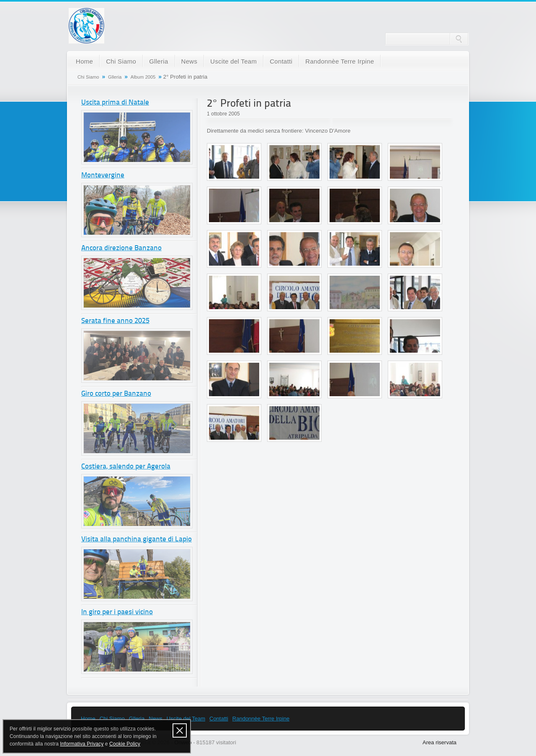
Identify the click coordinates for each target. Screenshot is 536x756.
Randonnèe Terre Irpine (340, 61)
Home (84, 61)
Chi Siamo (121, 61)
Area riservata (439, 742)
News (189, 61)
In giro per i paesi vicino (117, 612)
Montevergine (103, 176)
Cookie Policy (125, 744)
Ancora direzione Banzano (121, 248)
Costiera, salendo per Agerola (126, 467)
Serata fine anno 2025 (115, 321)
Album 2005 (143, 77)
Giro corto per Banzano (116, 394)
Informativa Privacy (82, 744)
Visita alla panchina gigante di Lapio (137, 539)
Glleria (158, 61)
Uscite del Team (233, 61)
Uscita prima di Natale (115, 103)
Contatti (281, 61)
